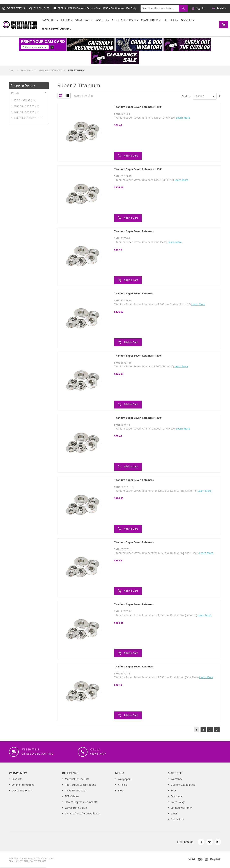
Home (12, 70)
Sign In (200, 8)
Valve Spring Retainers (50, 70)
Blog (120, 790)
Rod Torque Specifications (80, 785)
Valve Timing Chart (76, 790)
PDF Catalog (72, 796)
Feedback (177, 796)
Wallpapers (125, 779)
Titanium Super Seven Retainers (134, 231)
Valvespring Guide (76, 808)
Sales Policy (178, 802)
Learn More (183, 118)
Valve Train (27, 70)
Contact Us (177, 819)
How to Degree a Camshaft (81, 802)
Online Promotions (23, 785)
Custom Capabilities (183, 785)
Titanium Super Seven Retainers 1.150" (138, 107)
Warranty (176, 779)
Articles (122, 785)
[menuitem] (49, 20)
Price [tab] (15, 93)
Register (221, 8)
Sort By (186, 96)
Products (17, 779)
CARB (174, 813)
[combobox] (164, 8)
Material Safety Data (77, 779)
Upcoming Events (22, 790)
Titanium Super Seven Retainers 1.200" (138, 356)
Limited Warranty (181, 808)
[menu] (127, 25)
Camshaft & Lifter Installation (82, 813)
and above (29, 118)
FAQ (173, 790)
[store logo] (20, 25)
